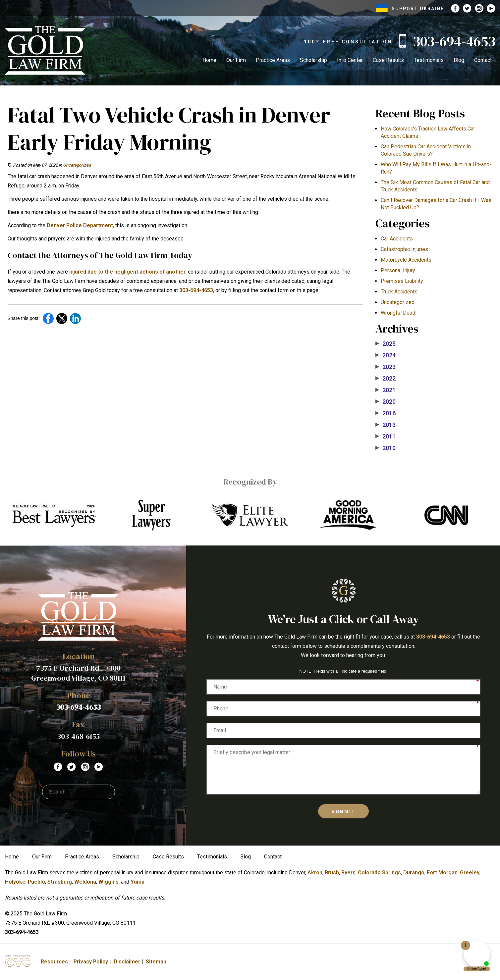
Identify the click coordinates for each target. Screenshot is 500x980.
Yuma (138, 882)
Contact (483, 60)
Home (209, 60)
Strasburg (60, 882)
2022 (386, 379)
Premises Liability (402, 281)
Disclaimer (127, 962)
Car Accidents (397, 239)
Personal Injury (398, 270)
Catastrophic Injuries (404, 249)
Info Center (350, 60)
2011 (386, 437)
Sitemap (156, 962)
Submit (344, 811)
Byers (348, 873)
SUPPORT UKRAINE (410, 9)
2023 (386, 367)
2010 (386, 448)
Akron (315, 873)
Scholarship (313, 60)
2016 (386, 413)
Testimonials (429, 60)
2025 (386, 344)
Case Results (388, 60)
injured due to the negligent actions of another (127, 272)
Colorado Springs (379, 873)
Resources (54, 962)
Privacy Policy (91, 962)
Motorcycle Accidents (406, 260)
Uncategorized (77, 165)
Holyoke (15, 882)
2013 (386, 425)
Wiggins (109, 882)
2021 (386, 390)
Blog (459, 60)
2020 (386, 402)
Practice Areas (273, 60)
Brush (332, 873)
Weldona (85, 882)
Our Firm (236, 60)
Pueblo (36, 882)
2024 (386, 355)
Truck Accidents (399, 292)
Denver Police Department (80, 225)
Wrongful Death (399, 313)
